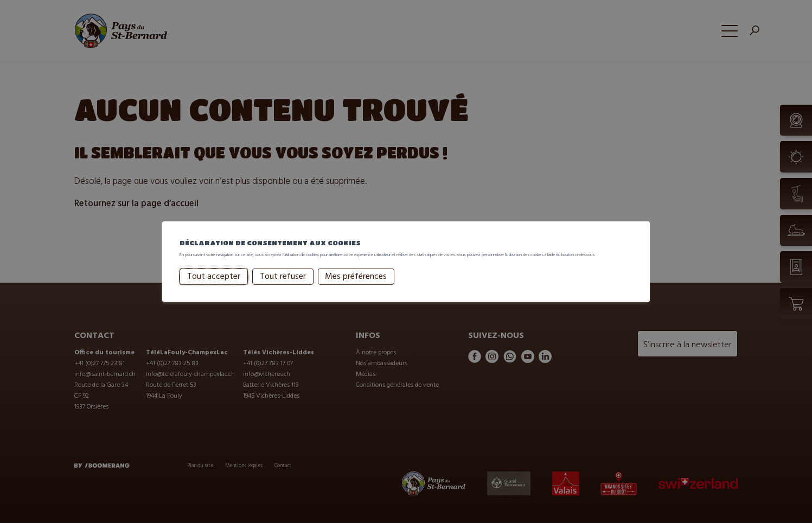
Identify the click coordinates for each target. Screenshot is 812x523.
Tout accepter (214, 286)
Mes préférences (356, 286)
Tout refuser (283, 286)
